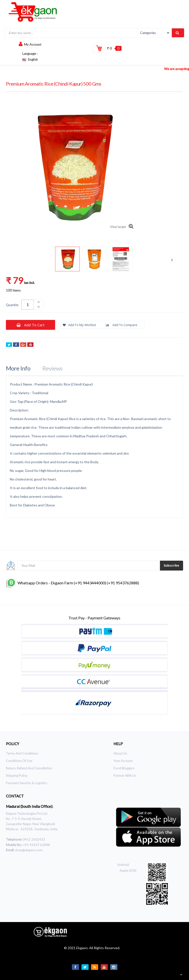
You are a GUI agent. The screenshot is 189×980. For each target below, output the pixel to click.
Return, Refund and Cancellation (29, 768)
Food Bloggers (124, 768)
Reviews (52, 368)
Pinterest (30, 345)
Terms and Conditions (22, 753)
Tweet (9, 345)
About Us (120, 753)
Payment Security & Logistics (26, 783)
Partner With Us (125, 776)
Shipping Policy (17, 776)
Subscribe (171, 565)
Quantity (12, 305)
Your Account (123, 761)
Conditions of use (19, 761)
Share (16, 345)
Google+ (23, 345)
